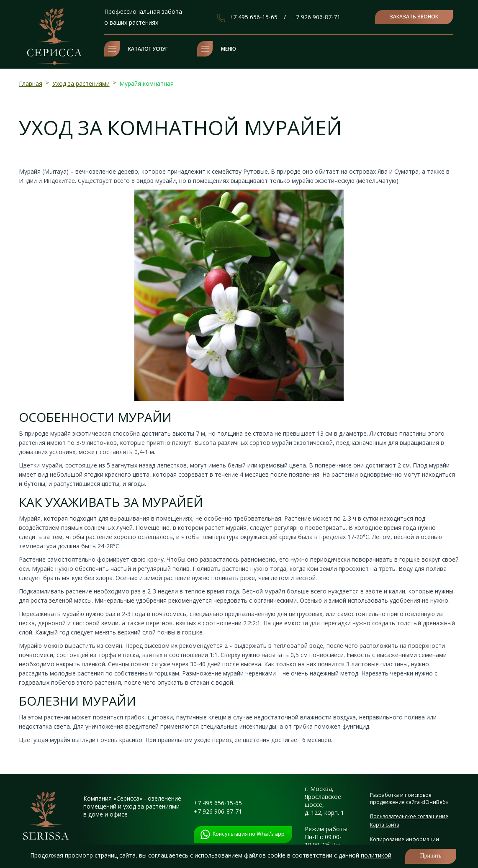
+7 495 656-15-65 (253, 17)
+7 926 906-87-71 (316, 17)
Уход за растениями (81, 83)
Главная (31, 83)
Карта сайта (385, 825)
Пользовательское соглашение (409, 816)
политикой (376, 855)
